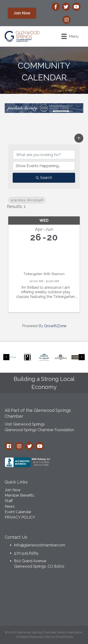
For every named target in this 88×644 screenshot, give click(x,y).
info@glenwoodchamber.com (40, 545)
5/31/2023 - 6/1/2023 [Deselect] (27, 200)
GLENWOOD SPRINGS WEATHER (44, 599)
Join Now (13, 490)
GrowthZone (55, 326)
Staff (9, 501)
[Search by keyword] (44, 155)
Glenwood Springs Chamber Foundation (39, 430)
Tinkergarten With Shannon (44, 274)
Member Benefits (19, 495)
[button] (22, 13)
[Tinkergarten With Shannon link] (44, 256)
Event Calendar (18, 512)
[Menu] (70, 36)
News (10, 506)
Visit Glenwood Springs (25, 424)
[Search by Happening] (44, 166)
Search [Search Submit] (44, 178)
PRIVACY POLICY (20, 517)
